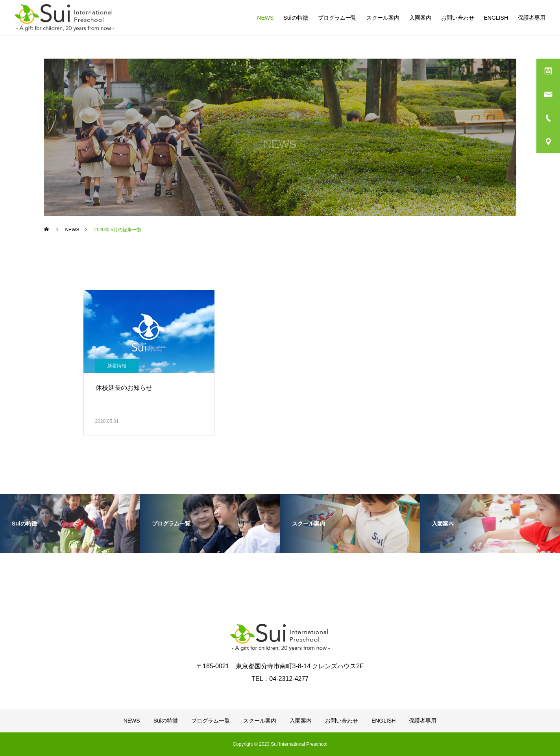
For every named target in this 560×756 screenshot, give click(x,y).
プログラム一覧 (337, 18)
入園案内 (420, 18)
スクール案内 (383, 18)
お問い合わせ (458, 18)
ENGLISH (496, 18)
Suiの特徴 (296, 18)
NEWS (265, 18)
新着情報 (117, 366)
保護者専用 (532, 18)
